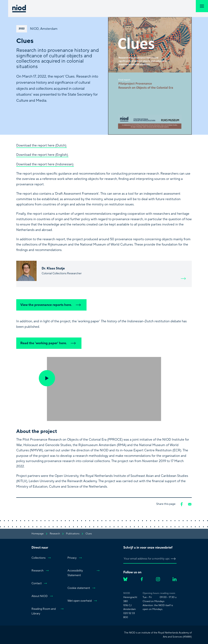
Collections (41, 558)
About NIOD (42, 596)
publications (73, 534)
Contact (39, 583)
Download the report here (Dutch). (42, 145)
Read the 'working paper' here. (49, 343)
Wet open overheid (82, 601)
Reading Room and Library (48, 611)
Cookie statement (82, 588)
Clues (89, 534)
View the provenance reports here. (51, 305)
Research (40, 571)
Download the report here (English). (42, 155)
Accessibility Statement (84, 573)
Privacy (75, 558)
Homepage (38, 534)
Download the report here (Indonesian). (45, 164)
